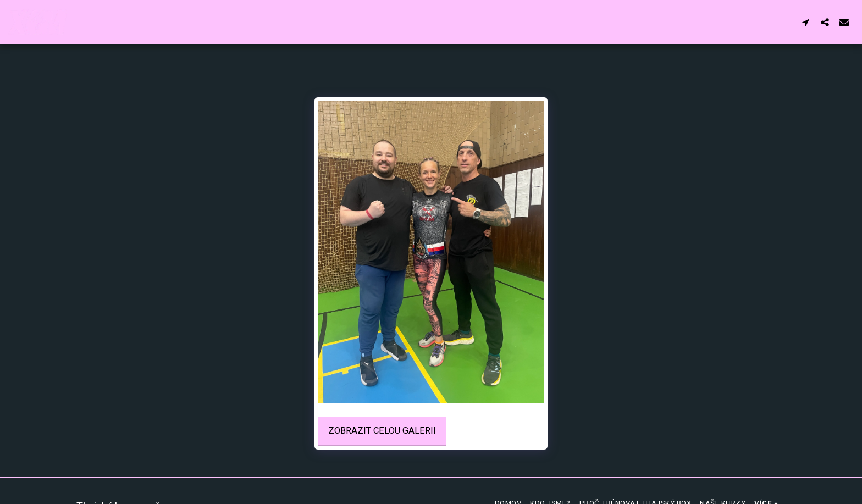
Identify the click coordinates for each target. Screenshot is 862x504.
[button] (806, 22)
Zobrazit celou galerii (382, 431)
